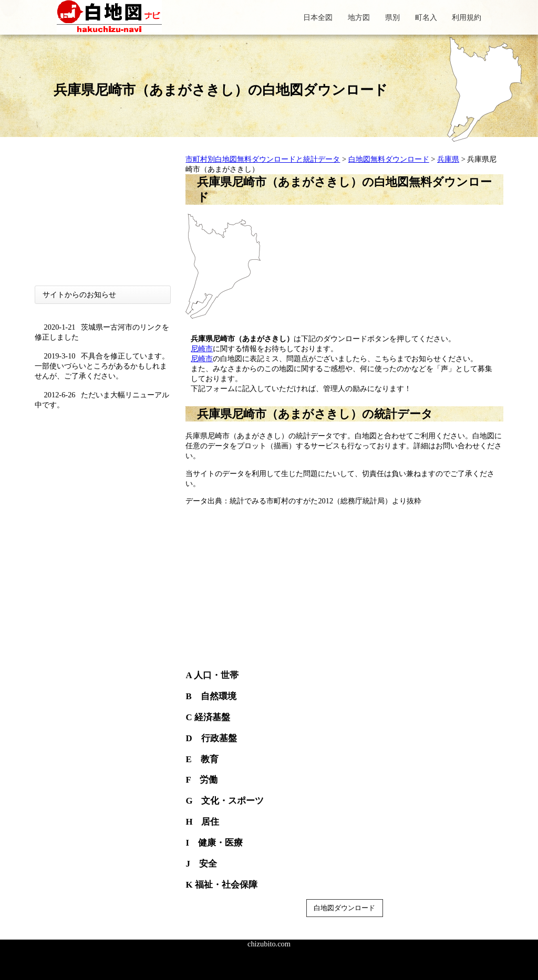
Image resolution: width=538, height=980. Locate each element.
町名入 (426, 17)
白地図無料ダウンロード (389, 159)
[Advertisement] (103, 220)
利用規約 (467, 17)
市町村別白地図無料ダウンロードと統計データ (263, 159)
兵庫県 (448, 159)
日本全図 (318, 17)
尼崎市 (202, 349)
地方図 (359, 17)
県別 (392, 17)
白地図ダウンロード (344, 908)
